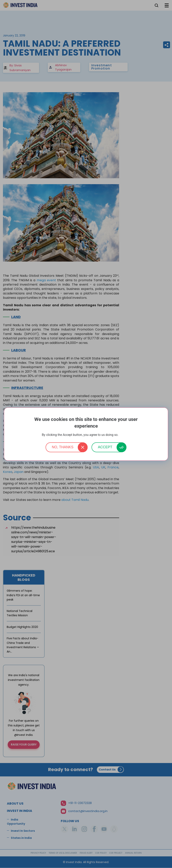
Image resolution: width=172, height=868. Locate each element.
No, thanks (63, 447)
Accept (105, 447)
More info (125, 435)
